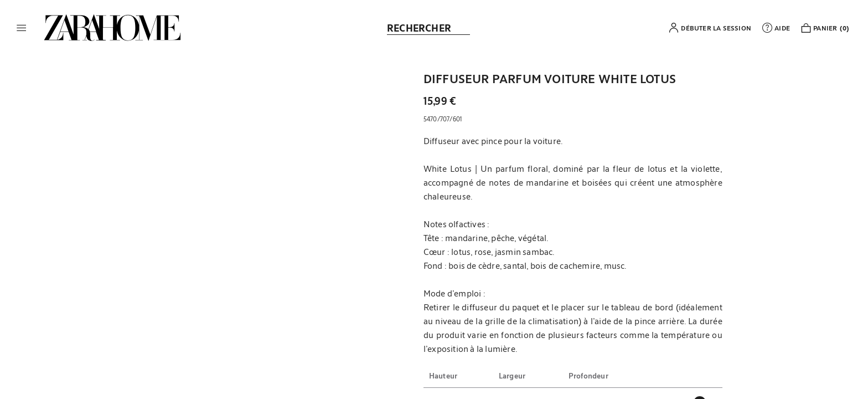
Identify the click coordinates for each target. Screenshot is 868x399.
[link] (112, 28)
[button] (22, 28)
